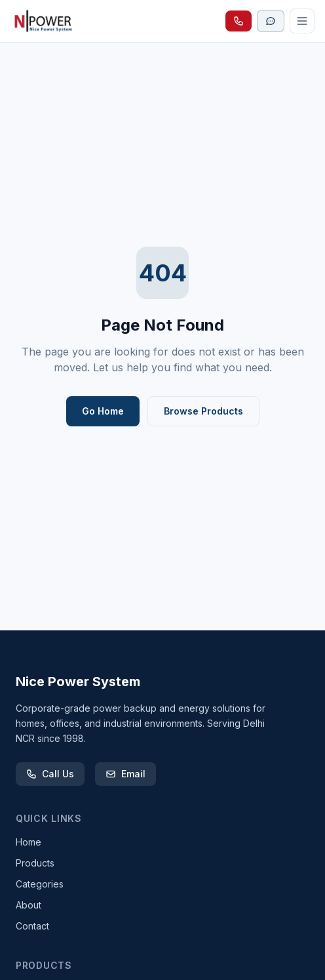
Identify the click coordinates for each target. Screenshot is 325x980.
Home (29, 842)
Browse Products (203, 411)
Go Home (103, 411)
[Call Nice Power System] (239, 21)
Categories (40, 884)
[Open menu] (302, 21)
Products (35, 863)
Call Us (50, 774)
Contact (32, 926)
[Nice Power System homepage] (45, 21)
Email (125, 774)
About (29, 905)
